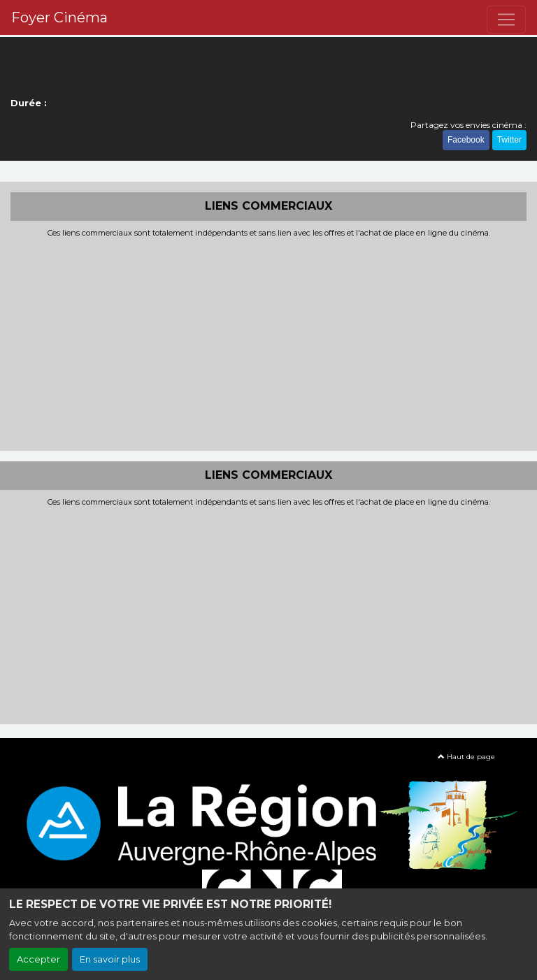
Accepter (38, 959)
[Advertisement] (268, 343)
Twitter (509, 140)
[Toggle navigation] (506, 20)
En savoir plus (110, 959)
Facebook (466, 140)
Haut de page (466, 757)
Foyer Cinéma (59, 17)
